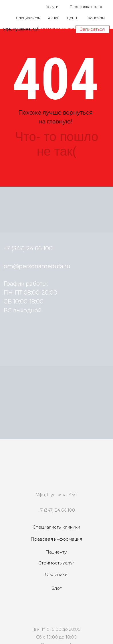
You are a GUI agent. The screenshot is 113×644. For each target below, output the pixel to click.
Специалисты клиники (56, 527)
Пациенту (56, 552)
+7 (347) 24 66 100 (56, 510)
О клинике (56, 575)
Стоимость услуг (56, 563)
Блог (56, 588)
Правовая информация (56, 539)
